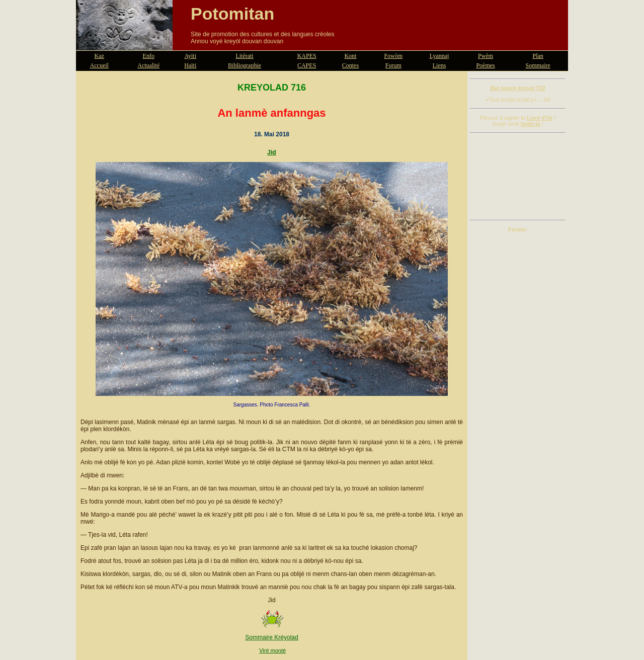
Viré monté (272, 650)
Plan (538, 56)
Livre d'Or (540, 118)
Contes (350, 65)
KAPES (307, 56)
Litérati (244, 56)
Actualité (148, 65)
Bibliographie (245, 65)
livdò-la (531, 124)
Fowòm (393, 56)
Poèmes (485, 65)
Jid (271, 152)
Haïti (190, 65)
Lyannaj (439, 56)
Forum (393, 65)
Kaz (99, 56)
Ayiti (190, 56)
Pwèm (486, 56)
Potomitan (232, 14)
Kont (350, 56)
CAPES (307, 65)
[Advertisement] (518, 177)
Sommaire (538, 65)
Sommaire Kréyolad (271, 637)
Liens (439, 65)
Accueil (99, 65)
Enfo (149, 56)
